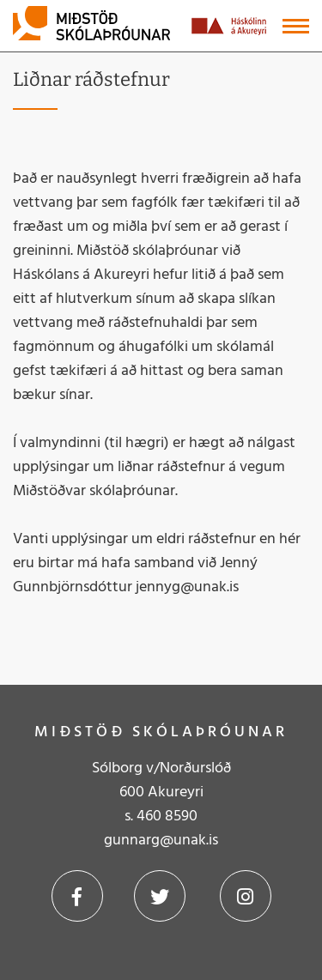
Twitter (160, 896)
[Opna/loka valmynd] (296, 26)
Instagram (246, 896)
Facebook (77, 896)
